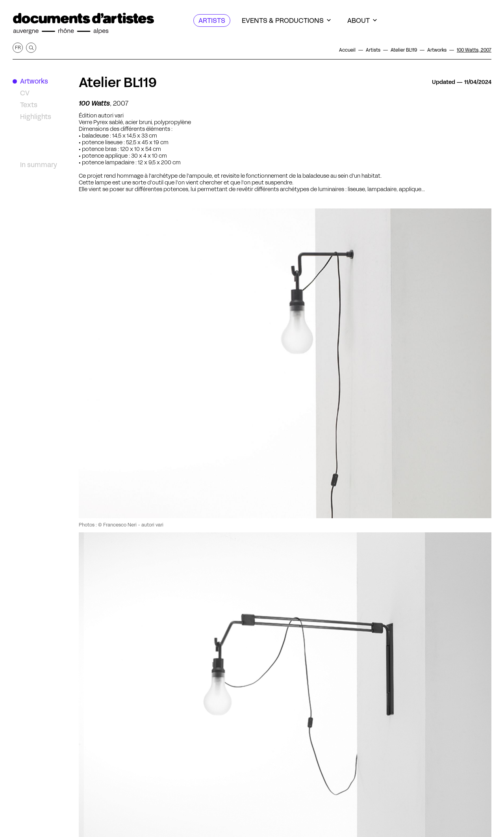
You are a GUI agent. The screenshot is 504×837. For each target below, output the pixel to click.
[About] (362, 20)
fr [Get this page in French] (18, 47)
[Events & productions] (286, 20)
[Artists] (212, 20)
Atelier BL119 (118, 82)
